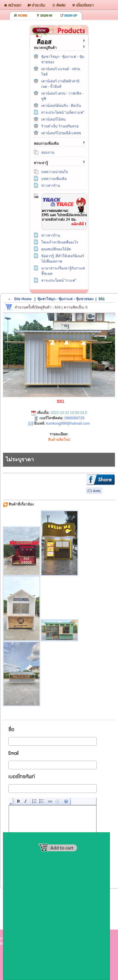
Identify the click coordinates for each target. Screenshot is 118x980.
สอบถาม (48, 152)
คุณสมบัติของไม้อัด (56, 249)
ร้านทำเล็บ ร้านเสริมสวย (60, 126)
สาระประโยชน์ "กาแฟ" (59, 281)
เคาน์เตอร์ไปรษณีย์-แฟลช (61, 133)
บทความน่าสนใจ (55, 172)
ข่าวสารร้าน (51, 186)
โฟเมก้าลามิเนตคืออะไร (60, 242)
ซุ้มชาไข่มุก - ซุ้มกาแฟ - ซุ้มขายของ (65, 299)
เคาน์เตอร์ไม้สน (53, 119)
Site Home (23, 299)
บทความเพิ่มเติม (54, 179)
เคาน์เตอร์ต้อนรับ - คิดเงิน (61, 106)
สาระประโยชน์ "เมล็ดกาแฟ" (63, 113)
